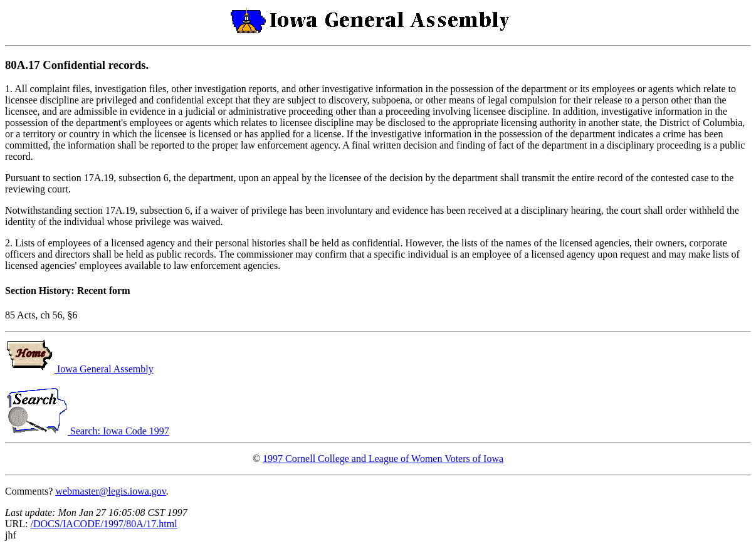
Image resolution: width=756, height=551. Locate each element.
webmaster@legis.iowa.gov (110, 491)
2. (10, 243)
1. (10, 89)
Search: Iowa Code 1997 (87, 431)
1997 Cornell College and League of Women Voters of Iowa (383, 459)
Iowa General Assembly (79, 369)
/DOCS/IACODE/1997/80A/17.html (103, 524)
